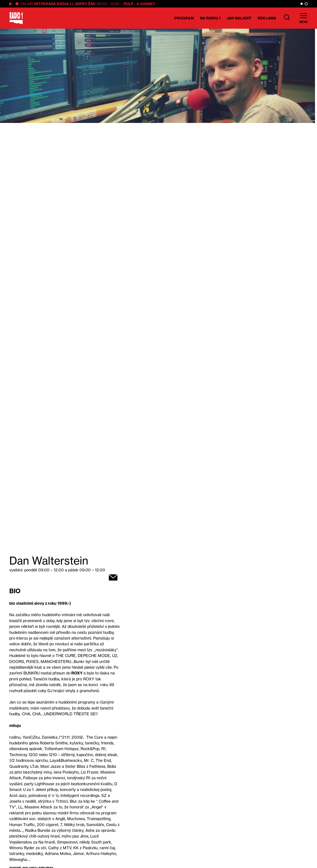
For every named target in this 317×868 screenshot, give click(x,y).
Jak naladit (239, 18)
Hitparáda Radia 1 (53, 4)
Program (184, 18)
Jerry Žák (85, 4)
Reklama (267, 18)
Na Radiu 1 (210, 18)
